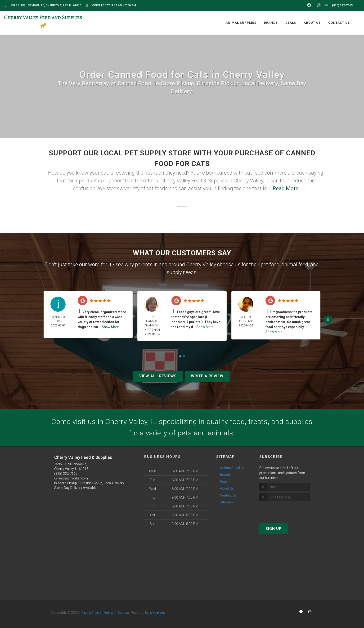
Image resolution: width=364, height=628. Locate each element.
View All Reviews (158, 376)
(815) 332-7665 (66, 474)
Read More (285, 188)
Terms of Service (116, 613)
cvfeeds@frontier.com (71, 478)
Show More (110, 327)
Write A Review (207, 376)
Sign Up (274, 529)
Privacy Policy (91, 613)
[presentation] (285, 510)
